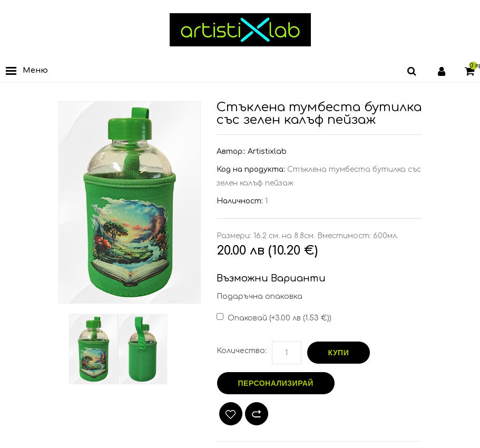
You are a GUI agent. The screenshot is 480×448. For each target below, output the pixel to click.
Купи (339, 353)
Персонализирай (276, 383)
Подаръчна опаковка (259, 296)
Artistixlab (267, 152)
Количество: (242, 351)
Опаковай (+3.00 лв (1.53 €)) (280, 318)
